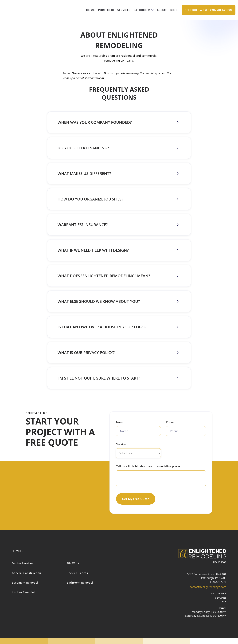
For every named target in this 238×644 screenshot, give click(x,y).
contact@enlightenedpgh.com (208, 587)
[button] (143, 10)
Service (121, 444)
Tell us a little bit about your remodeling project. (149, 466)
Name (120, 422)
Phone (170, 422)
